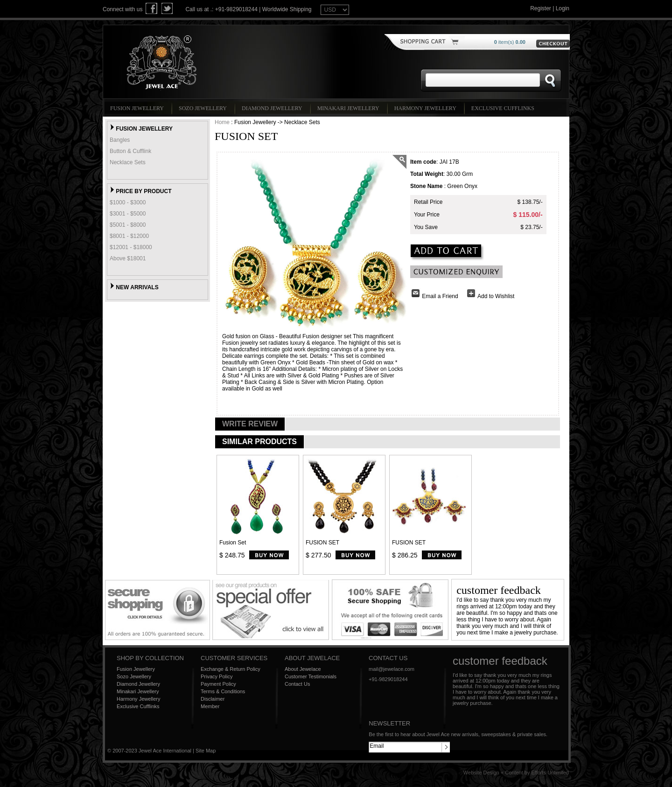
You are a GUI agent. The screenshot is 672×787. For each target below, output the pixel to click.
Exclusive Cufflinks (504, 108)
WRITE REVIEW (250, 424)
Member (210, 706)
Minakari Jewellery (350, 108)
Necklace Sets (128, 162)
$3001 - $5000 (128, 214)
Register (541, 8)
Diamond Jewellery (273, 108)
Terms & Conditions (223, 691)
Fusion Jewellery (138, 108)
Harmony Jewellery (427, 108)
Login (563, 8)
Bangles (120, 140)
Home (222, 122)
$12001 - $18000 (131, 247)
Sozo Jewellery (204, 108)
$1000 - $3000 (128, 202)
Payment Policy (218, 684)
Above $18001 (128, 258)
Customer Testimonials (311, 676)
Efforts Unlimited (550, 773)
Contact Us (297, 684)
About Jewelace (303, 669)
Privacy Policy (217, 676)
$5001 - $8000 (128, 225)
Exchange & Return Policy (231, 669)
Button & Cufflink (130, 151)
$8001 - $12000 (129, 236)
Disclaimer (213, 699)
